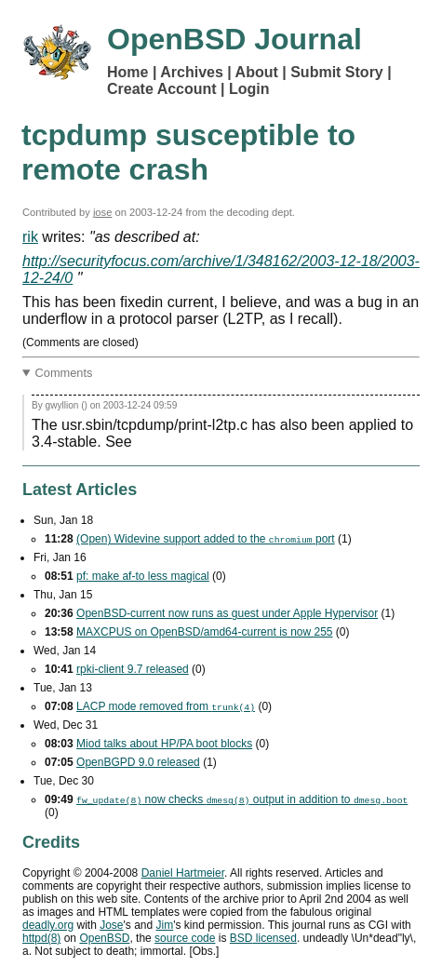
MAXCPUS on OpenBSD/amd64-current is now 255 (204, 632)
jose (103, 212)
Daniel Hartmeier (183, 873)
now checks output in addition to (242, 799)
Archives (192, 72)
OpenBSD (104, 938)
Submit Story (337, 72)
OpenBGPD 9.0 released (138, 762)
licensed (263, 938)
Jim (165, 925)
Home (127, 72)
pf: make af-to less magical (143, 576)
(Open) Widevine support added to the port (206, 539)
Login (249, 89)
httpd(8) (41, 938)
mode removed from (166, 706)
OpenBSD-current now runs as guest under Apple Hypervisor (227, 613)
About (257, 72)
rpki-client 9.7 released (133, 669)
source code (185, 938)
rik (30, 237)
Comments (64, 373)
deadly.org (48, 925)
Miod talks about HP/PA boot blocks (164, 744)
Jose (111, 925)
